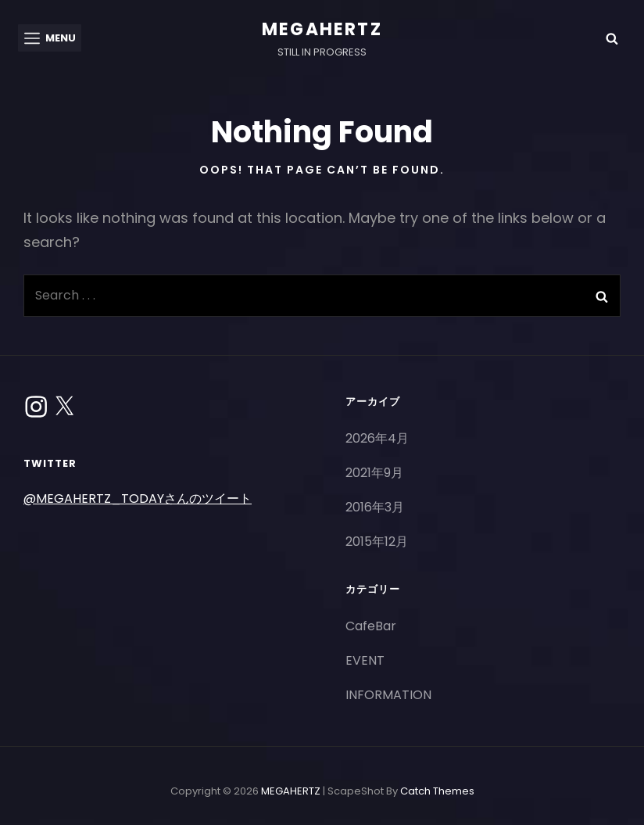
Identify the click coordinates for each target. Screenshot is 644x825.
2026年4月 (377, 438)
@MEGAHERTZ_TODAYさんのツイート (138, 499)
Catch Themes (437, 791)
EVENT (365, 660)
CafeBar (371, 626)
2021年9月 (374, 473)
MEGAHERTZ (322, 29)
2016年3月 (375, 507)
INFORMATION (388, 695)
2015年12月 (377, 542)
